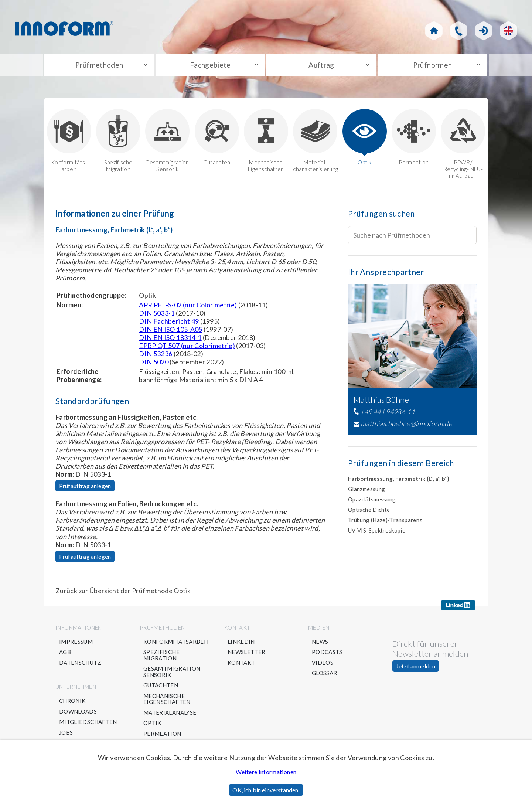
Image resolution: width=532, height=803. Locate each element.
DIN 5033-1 (157, 315)
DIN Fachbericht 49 (169, 323)
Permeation (414, 139)
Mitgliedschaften (88, 724)
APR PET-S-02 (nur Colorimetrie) (188, 307)
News (320, 644)
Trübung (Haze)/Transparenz (385, 522)
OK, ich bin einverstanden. (266, 790)
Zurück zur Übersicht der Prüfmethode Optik (123, 592)
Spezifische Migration (118, 142)
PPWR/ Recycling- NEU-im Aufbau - (463, 146)
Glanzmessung (366, 491)
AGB (65, 654)
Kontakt (241, 665)
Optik (365, 139)
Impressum (76, 644)
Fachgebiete (210, 66)
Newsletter (247, 654)
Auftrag (322, 66)
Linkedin (241, 644)
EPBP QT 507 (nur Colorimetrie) (187, 347)
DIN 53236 (156, 355)
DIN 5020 (154, 364)
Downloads (78, 713)
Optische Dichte (369, 511)
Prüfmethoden (99, 66)
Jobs (66, 734)
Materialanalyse (170, 714)
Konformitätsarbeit (176, 644)
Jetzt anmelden (416, 668)
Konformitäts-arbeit (69, 142)
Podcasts (327, 654)
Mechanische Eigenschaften (266, 142)
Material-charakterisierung (315, 142)
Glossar (325, 675)
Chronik (72, 703)
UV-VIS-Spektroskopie (377, 532)
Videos (323, 665)
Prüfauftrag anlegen (85, 488)
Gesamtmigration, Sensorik (167, 142)
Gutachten (217, 139)
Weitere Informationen (266, 772)
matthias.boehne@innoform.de (406, 426)
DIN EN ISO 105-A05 (170, 331)
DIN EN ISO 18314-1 (170, 339)
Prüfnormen (432, 66)
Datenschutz (80, 665)
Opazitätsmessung (372, 501)
